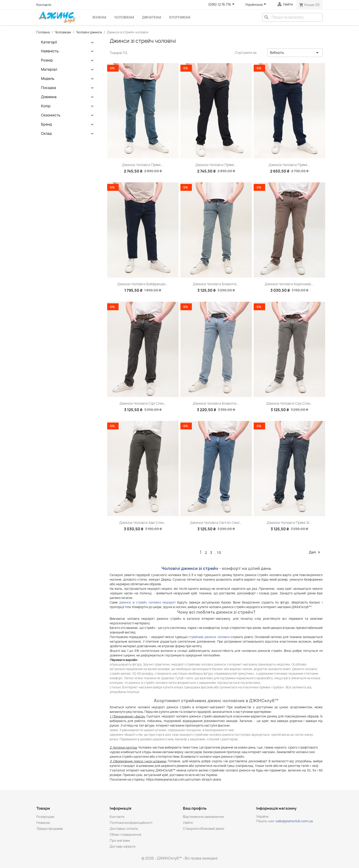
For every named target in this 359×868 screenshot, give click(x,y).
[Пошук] (292, 17)
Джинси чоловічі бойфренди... (143, 284)
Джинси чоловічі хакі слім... (143, 523)
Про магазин (120, 840)
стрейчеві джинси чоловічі (209, 637)
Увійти (188, 823)
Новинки (43, 823)
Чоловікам (124, 17)
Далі (315, 552)
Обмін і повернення (125, 834)
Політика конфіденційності (131, 823)
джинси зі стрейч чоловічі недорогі (148, 602)
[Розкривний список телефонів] (222, 5)
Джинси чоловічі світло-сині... (216, 523)
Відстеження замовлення (203, 817)
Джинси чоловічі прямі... (143, 165)
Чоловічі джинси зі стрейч (190, 568)
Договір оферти (122, 846)
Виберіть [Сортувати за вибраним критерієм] (295, 53)
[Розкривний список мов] (256, 5)
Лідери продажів (50, 829)
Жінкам (99, 17)
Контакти (44, 5)
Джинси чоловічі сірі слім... (143, 403)
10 (219, 553)
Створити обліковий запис (204, 829)
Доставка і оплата (124, 829)
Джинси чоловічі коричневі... (289, 284)
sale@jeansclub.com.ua (294, 821)
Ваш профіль (195, 808)
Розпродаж (45, 817)
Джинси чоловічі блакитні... (216, 284)
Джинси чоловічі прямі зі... (289, 523)
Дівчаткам (151, 17)
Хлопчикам (180, 17)
